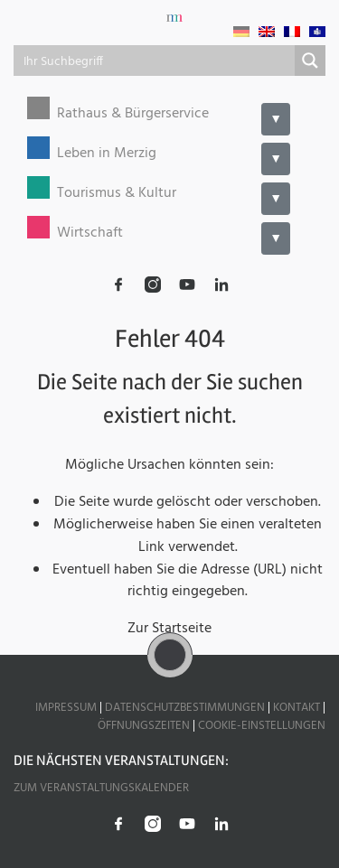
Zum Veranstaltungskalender (101, 788)
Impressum (66, 708)
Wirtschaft (90, 233)
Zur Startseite (169, 629)
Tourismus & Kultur (117, 194)
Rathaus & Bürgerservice (133, 114)
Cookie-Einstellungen (262, 726)
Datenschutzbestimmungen (185, 708)
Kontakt (297, 708)
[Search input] (155, 61)
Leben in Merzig (107, 154)
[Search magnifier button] (310, 61)
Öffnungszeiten (144, 726)
